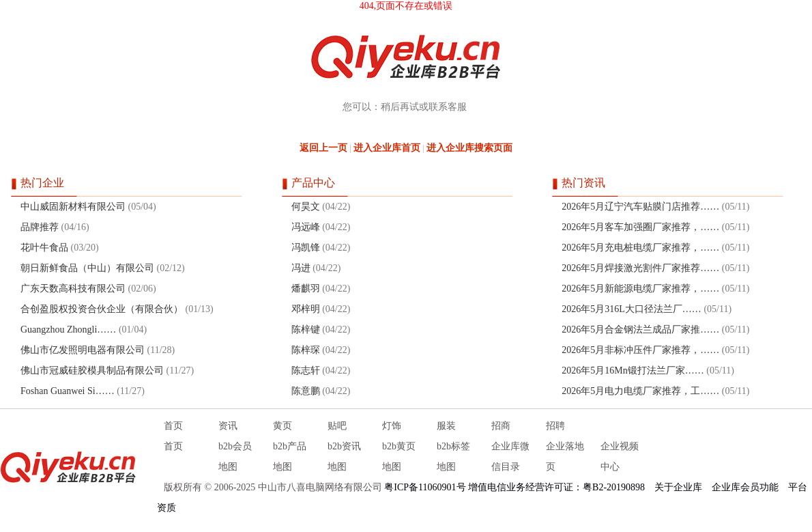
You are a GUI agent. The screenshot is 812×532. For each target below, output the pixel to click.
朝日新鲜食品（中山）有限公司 (87, 268)
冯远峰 (306, 227)
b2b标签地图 (453, 457)
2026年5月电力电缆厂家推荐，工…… (640, 391)
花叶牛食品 (44, 248)
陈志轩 (306, 370)
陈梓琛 (306, 350)
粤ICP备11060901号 (425, 487)
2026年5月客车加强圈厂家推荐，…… (640, 227)
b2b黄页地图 (399, 457)
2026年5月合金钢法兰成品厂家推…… (640, 330)
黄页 (282, 426)
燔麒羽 (306, 289)
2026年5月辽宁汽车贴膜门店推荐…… (640, 207)
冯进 (301, 268)
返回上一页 (323, 148)
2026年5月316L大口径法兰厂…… (632, 309)
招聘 (555, 426)
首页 (173, 426)
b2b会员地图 (235, 457)
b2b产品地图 (290, 457)
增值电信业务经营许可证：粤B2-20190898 (556, 487)
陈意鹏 (306, 391)
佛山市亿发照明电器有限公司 (83, 350)
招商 (501, 426)
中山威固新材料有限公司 (73, 207)
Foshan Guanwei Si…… (68, 391)
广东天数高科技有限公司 (73, 289)
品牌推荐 (40, 227)
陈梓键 (306, 330)
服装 (446, 426)
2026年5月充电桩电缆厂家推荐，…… (640, 248)
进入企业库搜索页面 (469, 148)
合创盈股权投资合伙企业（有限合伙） (102, 309)
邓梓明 (306, 309)
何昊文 (306, 207)
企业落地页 (565, 457)
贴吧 (337, 426)
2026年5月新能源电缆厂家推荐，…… (640, 289)
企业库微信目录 (510, 457)
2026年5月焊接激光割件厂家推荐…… (640, 268)
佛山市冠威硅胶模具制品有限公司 (92, 370)
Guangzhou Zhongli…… (68, 330)
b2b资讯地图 (344, 457)
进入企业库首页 (387, 148)
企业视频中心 (620, 457)
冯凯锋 (306, 248)
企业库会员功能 (745, 487)
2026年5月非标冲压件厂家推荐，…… (640, 350)
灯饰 (392, 426)
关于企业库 (678, 487)
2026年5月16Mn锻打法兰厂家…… (633, 370)
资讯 (228, 426)
